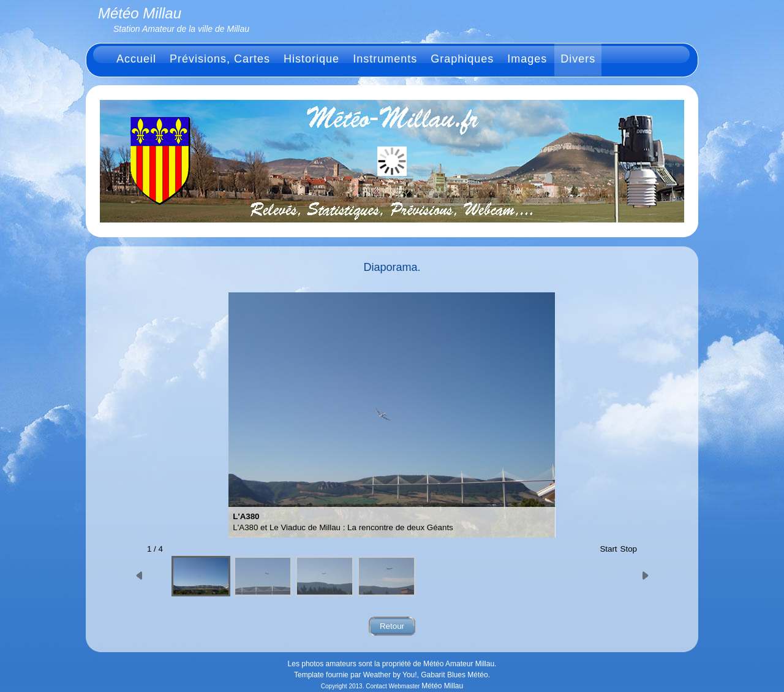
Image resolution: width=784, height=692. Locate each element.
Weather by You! (390, 675)
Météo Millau (442, 686)
